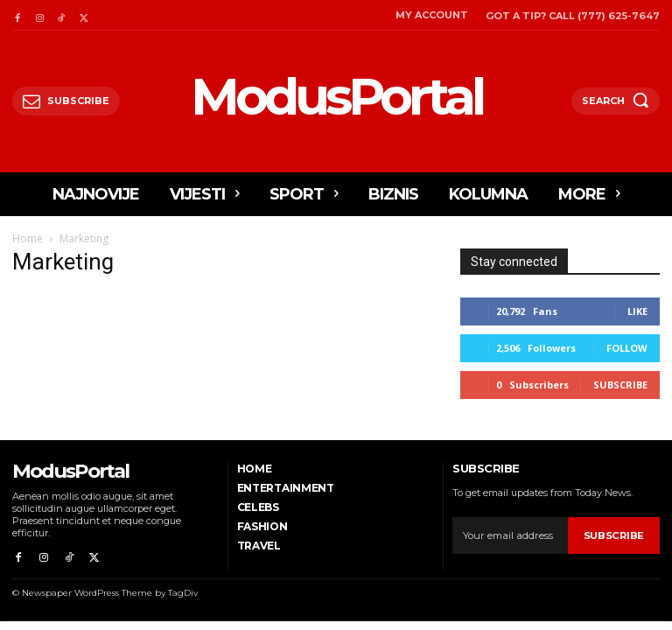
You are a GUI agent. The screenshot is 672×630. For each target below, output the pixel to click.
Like (637, 311)
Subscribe (620, 385)
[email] (510, 535)
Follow (627, 348)
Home (28, 238)
